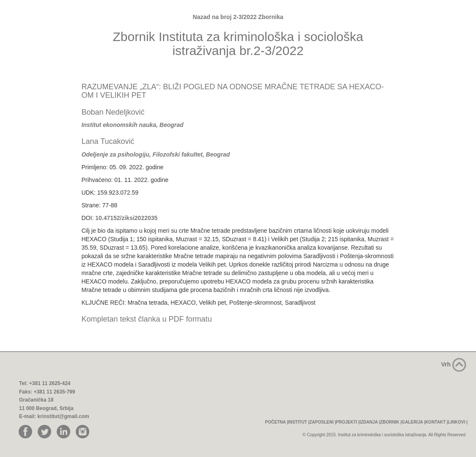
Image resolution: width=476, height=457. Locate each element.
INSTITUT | (299, 422)
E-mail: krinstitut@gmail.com (54, 416)
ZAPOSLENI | (323, 422)
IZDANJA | (370, 422)
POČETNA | (277, 422)
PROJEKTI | (348, 422)
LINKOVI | (458, 422)
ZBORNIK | (391, 422)
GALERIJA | (413, 422)
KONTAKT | (437, 422)
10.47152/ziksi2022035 (126, 218)
